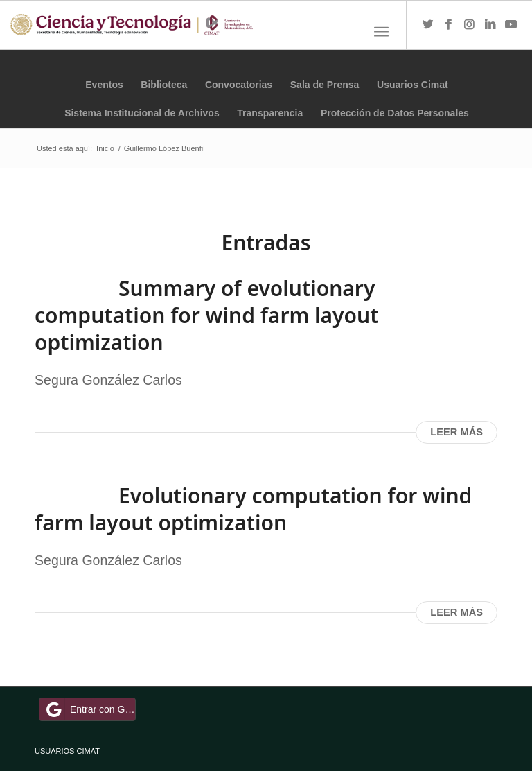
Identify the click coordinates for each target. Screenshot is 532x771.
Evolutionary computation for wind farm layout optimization (253, 509)
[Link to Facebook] (449, 25)
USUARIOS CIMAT (67, 751)
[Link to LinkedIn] (490, 25)
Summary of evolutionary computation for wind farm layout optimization (206, 315)
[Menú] (381, 32)
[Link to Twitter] (428, 25)
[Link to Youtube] (511, 25)
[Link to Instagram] (470, 25)
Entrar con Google (89, 709)
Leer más (456, 432)
